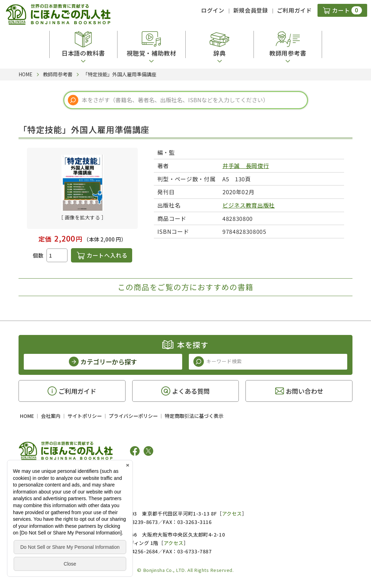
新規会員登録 (251, 10)
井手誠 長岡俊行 (246, 166)
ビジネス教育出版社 (249, 205)
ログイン (213, 10)
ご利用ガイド (294, 10)
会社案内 (51, 416)
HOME (27, 416)
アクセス (232, 513)
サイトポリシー (85, 416)
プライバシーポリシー (133, 416)
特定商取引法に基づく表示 (194, 416)
